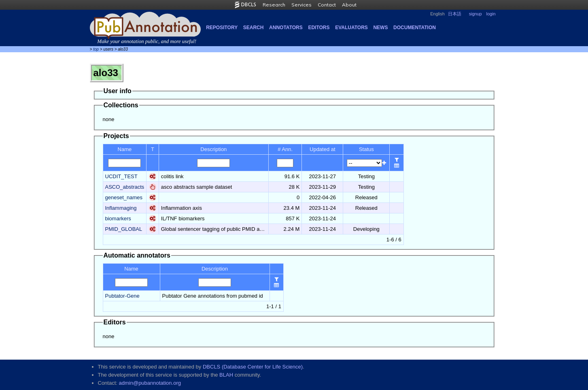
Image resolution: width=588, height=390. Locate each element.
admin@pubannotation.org (150, 383)
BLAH (226, 375)
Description (213, 149)
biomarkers (118, 218)
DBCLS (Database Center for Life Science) (253, 367)
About (349, 5)
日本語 (455, 14)
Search (254, 28)
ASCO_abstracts (125, 187)
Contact (327, 5)
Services (301, 5)
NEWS (380, 28)
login (491, 14)
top (96, 49)
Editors (319, 28)
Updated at (323, 149)
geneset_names (124, 197)
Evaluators (351, 28)
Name (125, 149)
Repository (222, 28)
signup (475, 14)
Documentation (415, 28)
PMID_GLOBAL (124, 229)
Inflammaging (121, 208)
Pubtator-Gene (122, 296)
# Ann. (285, 149)
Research (274, 5)
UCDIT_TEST (121, 176)
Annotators (286, 28)
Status (366, 149)
